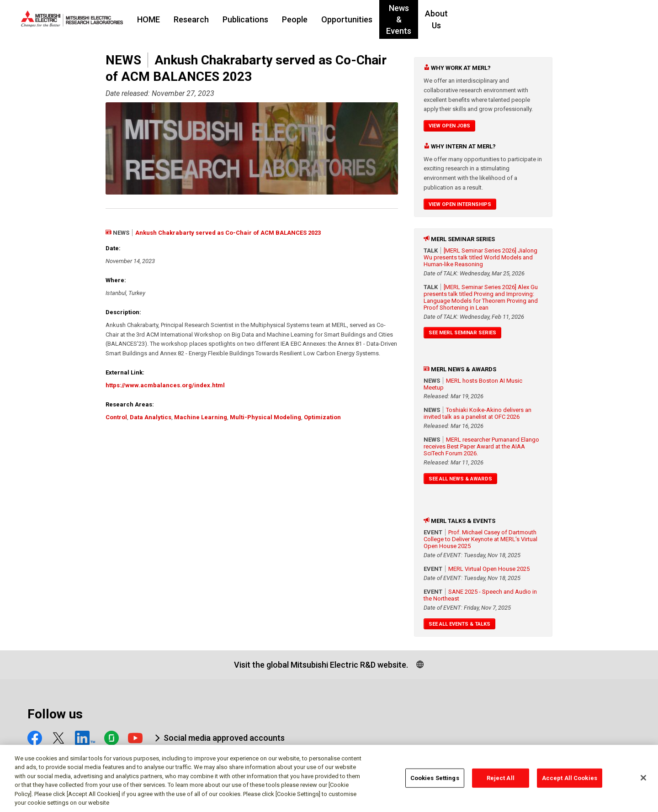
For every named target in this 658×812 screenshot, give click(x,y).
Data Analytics (151, 417)
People (350, 19)
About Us (527, 19)
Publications (301, 19)
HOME (204, 19)
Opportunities (403, 19)
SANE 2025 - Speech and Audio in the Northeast (480, 595)
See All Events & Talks (459, 624)
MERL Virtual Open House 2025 (489, 569)
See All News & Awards (460, 479)
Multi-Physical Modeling (265, 417)
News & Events (469, 19)
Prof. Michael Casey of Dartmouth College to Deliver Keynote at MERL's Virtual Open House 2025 (480, 539)
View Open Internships (460, 204)
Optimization (322, 417)
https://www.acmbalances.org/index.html (165, 385)
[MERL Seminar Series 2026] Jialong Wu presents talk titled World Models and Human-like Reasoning (480, 257)
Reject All (501, 781)
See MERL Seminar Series (462, 333)
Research (247, 19)
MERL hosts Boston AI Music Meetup (473, 384)
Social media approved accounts (224, 738)
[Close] (643, 781)
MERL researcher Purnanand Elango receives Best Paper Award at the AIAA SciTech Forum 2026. (481, 446)
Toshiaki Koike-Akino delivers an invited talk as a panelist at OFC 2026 (478, 413)
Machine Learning (201, 417)
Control (116, 417)
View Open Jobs (449, 126)
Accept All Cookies (570, 781)
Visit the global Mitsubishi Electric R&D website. (321, 665)
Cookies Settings (435, 781)
